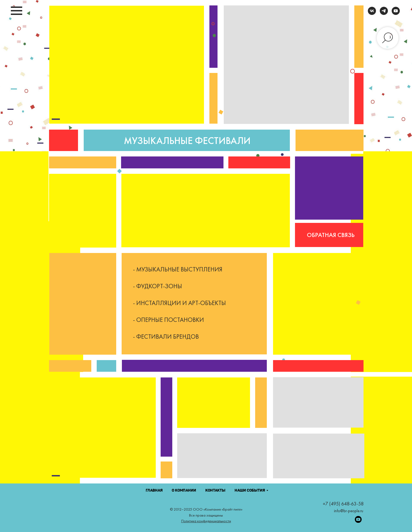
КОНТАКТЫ (215, 491)
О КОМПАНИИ (184, 491)
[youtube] (396, 13)
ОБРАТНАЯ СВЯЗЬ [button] (331, 235)
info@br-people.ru (349, 511)
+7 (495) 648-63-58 (343, 504)
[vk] (372, 13)
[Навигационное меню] (17, 11)
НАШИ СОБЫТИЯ (250, 491)
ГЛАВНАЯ (154, 491)
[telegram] (384, 13)
